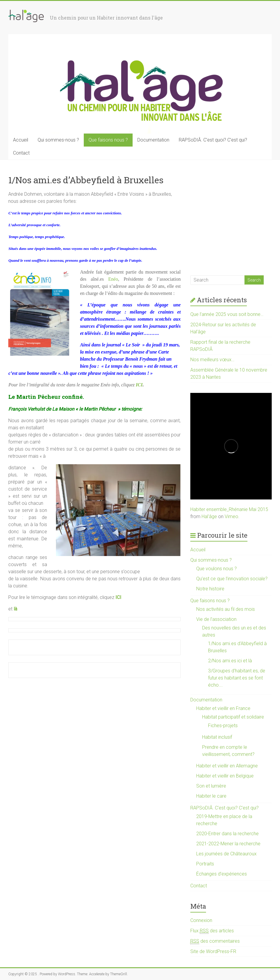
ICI (139, 385)
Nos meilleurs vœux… (212, 360)
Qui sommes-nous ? (58, 140)
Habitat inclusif (217, 737)
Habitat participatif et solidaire (233, 717)
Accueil (21, 140)
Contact (21, 153)
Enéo (113, 279)
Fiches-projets (223, 726)
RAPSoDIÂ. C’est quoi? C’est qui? (213, 140)
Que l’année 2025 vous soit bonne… (227, 314)
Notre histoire (210, 589)
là (15, 609)
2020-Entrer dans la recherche (227, 834)
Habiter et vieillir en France (223, 708)
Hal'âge (209, 516)
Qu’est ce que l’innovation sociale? (232, 579)
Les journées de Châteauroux (226, 854)
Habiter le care (211, 796)
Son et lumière (211, 786)
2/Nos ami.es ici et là (230, 661)
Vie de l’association (216, 619)
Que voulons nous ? (217, 569)
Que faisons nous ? (108, 140)
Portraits (205, 864)
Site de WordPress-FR (213, 951)
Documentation (153, 140)
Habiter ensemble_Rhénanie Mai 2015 (229, 509)
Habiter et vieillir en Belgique (225, 776)
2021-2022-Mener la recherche (228, 844)
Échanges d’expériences (222, 874)
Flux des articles (212, 931)
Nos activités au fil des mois (226, 609)
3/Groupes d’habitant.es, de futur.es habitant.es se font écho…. (237, 678)
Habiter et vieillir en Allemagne (227, 766)
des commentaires (215, 941)
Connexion (201, 920)
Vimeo (231, 516)
